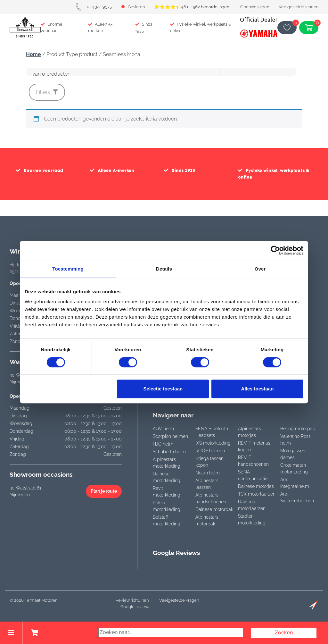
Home (33, 54)
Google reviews (135, 607)
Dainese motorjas (256, 486)
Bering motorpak (298, 429)
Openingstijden (255, 7)
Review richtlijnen (132, 600)
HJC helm (163, 444)
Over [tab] (260, 269)
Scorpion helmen (170, 436)
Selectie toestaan (163, 389)
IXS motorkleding (213, 443)
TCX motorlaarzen (257, 494)
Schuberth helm (169, 452)
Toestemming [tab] (68, 269)
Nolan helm (208, 473)
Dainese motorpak (214, 509)
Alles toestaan (258, 389)
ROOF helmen (210, 451)
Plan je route (104, 491)
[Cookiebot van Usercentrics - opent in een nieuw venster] (275, 250)
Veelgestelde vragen (299, 7)
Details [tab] (164, 269)
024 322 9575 (94, 7)
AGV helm (163, 429)
